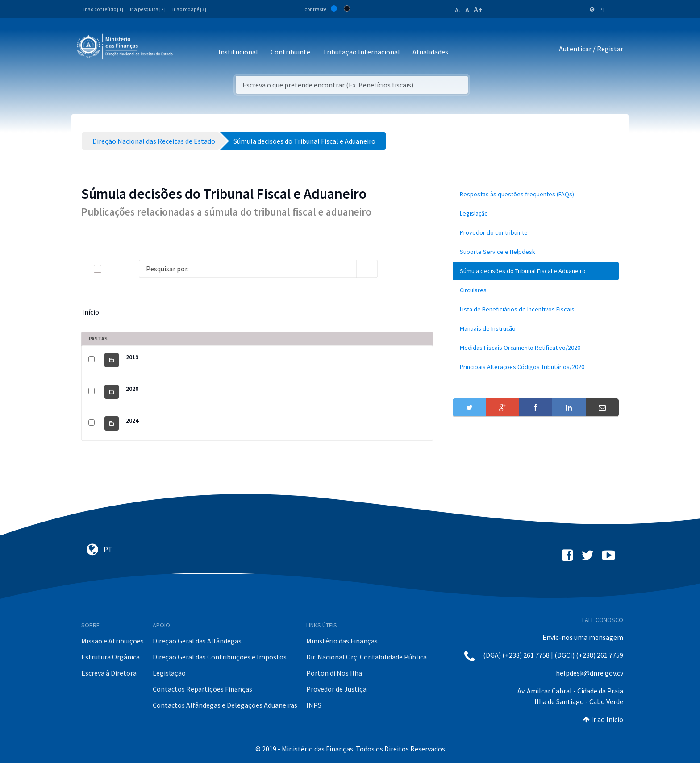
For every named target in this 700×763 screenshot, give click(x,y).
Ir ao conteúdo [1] (103, 9)
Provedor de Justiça (336, 689)
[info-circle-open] (392, 269)
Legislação (169, 673)
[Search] (248, 269)
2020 (132, 389)
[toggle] (112, 269)
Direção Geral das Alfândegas (197, 641)
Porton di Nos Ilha (334, 673)
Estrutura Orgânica (110, 657)
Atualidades (430, 52)
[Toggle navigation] (187, 49)
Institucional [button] (238, 52)
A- (458, 10)
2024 (132, 420)
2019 (132, 357)
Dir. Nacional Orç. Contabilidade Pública (367, 657)
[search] (367, 269)
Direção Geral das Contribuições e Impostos (220, 657)
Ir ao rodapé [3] (189, 9)
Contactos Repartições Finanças (202, 689)
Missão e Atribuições (112, 641)
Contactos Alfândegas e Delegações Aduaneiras (225, 705)
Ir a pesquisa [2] (148, 9)
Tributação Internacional (361, 52)
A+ (478, 10)
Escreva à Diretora (109, 673)
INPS (314, 705)
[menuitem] (536, 194)
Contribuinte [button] (290, 52)
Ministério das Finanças (342, 641)
